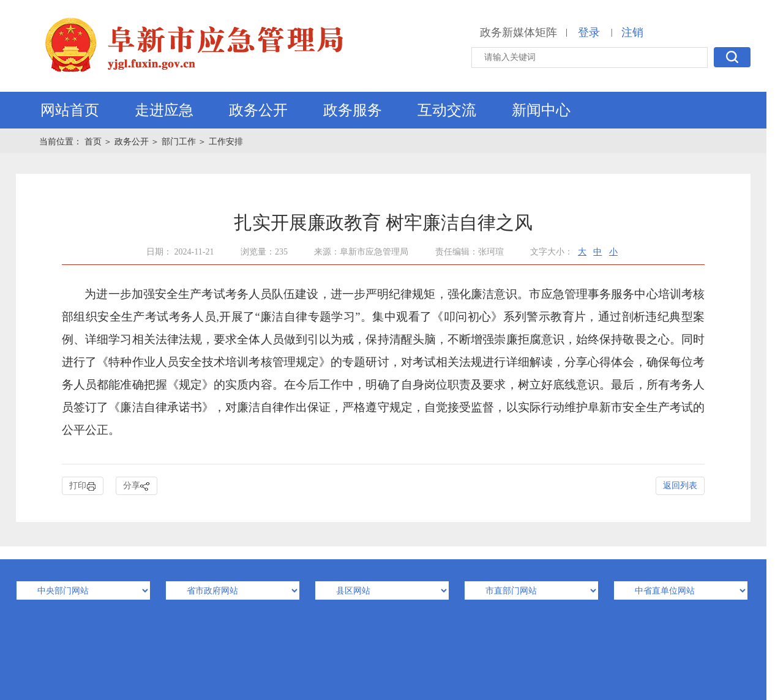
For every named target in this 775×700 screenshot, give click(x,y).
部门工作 (179, 142)
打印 (83, 486)
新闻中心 (541, 110)
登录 (589, 32)
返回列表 (680, 486)
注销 (632, 32)
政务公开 (258, 110)
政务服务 (353, 110)
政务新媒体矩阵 (519, 32)
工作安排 (226, 142)
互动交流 (447, 110)
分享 (137, 486)
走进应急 (164, 110)
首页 (94, 142)
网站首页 (70, 110)
